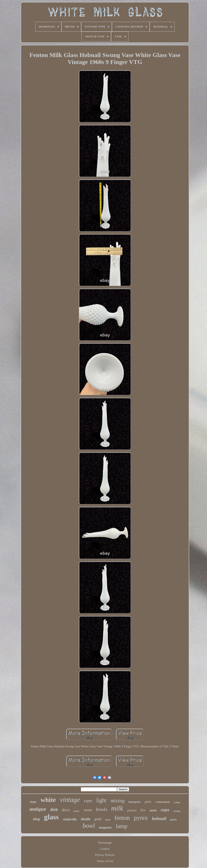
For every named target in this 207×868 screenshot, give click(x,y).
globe (148, 802)
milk (117, 808)
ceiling (177, 802)
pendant (132, 810)
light (101, 800)
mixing (118, 801)
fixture (77, 811)
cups (165, 810)
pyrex (141, 818)
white (48, 800)
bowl (89, 826)
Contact (105, 849)
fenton (122, 818)
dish (54, 810)
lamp (122, 826)
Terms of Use (105, 861)
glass (51, 817)
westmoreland (163, 802)
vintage (70, 800)
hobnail (159, 818)
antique (38, 809)
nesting (177, 811)
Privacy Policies (105, 855)
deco (66, 810)
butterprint (135, 802)
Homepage (105, 843)
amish (153, 810)
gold (98, 819)
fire (143, 810)
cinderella (70, 819)
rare (88, 801)
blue (108, 820)
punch (173, 820)
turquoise (105, 827)
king (37, 819)
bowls (101, 809)
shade (85, 819)
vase (88, 810)
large (33, 802)
